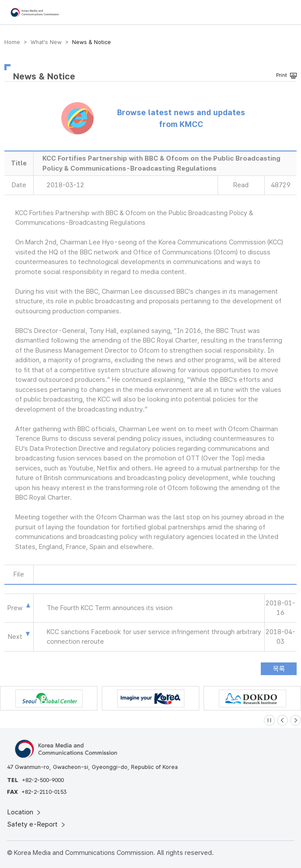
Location (25, 812)
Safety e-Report (37, 824)
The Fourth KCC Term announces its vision (110, 608)
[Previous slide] (282, 720)
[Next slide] (296, 720)
